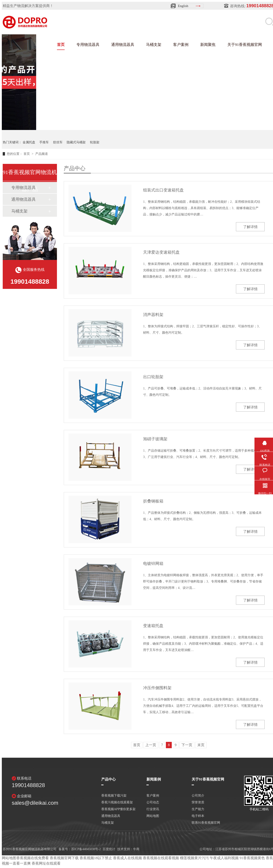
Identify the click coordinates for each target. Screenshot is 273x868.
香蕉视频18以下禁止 (96, 858)
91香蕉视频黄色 (252, 858)
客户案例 (181, 45)
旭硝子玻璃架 (155, 439)
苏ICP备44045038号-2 (86, 849)
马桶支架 (154, 45)
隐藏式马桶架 (76, 142)
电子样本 (198, 816)
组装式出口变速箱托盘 (163, 190)
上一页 (151, 745)
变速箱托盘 (153, 626)
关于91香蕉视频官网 (245, 45)
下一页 (187, 745)
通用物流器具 (123, 45)
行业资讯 (153, 809)
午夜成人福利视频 (224, 858)
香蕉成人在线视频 (127, 858)
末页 (201, 745)
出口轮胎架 (153, 377)
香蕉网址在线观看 (46, 863)
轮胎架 (95, 142)
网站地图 (153, 816)
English (183, 6)
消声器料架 (153, 315)
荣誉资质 (198, 802)
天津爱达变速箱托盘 (161, 252)
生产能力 (198, 809)
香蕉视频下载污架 (114, 796)
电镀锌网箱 (153, 564)
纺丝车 (58, 142)
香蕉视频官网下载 (64, 858)
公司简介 (198, 796)
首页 (61, 45)
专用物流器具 (88, 45)
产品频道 (42, 154)
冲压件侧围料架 (157, 688)
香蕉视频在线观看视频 (161, 858)
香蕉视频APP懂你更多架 (118, 809)
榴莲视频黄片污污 (194, 858)
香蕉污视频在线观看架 (117, 802)
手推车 (44, 142)
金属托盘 (29, 142)
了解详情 (250, 227)
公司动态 (153, 802)
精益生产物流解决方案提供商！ (28, 6)
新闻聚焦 (208, 45)
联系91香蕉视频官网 (206, 823)
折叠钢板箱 (153, 501)
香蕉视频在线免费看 (33, 858)
